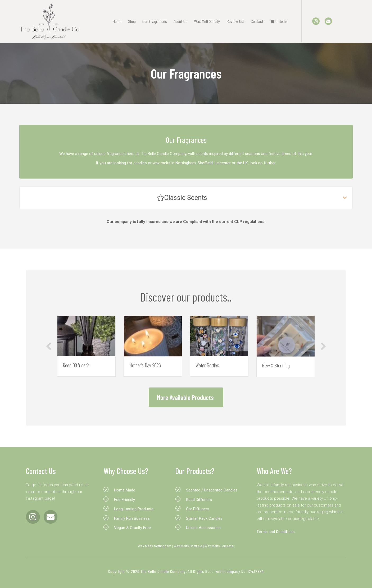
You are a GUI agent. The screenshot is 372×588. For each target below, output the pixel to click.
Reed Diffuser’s (76, 365)
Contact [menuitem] (257, 21)
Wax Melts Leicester (219, 546)
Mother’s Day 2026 (145, 365)
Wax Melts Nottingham (155, 546)
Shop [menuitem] (132, 21)
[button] (186, 198)
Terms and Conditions (276, 531)
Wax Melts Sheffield (188, 546)
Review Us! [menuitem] (235, 21)
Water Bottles (207, 365)
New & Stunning (276, 365)
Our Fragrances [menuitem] (155, 21)
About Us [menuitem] (180, 21)
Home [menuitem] (117, 21)
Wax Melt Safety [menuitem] (207, 21)
